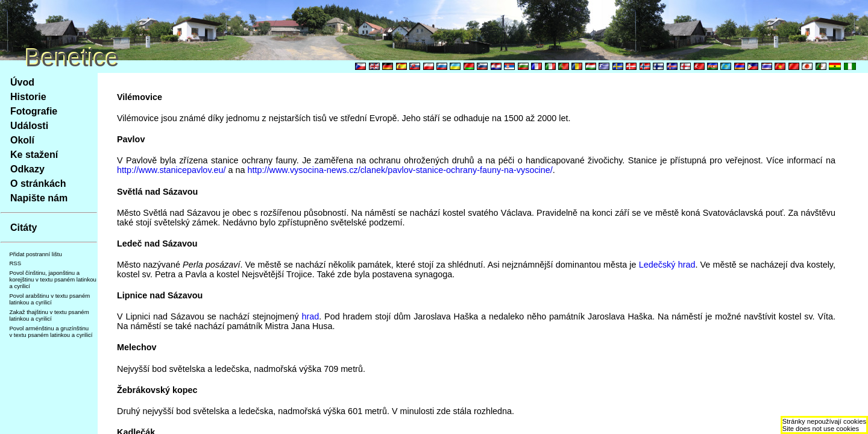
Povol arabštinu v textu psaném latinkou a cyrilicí (49, 299)
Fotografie (34, 111)
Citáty (24, 228)
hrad (310, 316)
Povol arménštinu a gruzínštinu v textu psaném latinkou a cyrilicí (51, 332)
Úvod (22, 82)
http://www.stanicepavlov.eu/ (171, 170)
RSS (15, 263)
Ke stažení (34, 155)
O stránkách (38, 184)
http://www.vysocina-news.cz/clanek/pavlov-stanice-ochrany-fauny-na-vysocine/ (400, 170)
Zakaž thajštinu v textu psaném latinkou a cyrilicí (49, 315)
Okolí (22, 140)
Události (29, 126)
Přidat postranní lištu (35, 254)
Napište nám (39, 198)
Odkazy (27, 169)
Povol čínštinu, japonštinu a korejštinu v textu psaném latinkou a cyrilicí (53, 279)
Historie (28, 97)
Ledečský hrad (667, 265)
